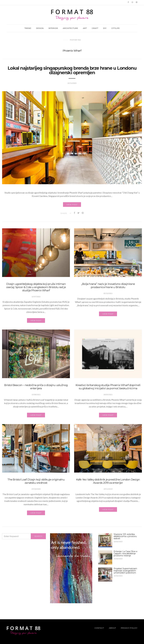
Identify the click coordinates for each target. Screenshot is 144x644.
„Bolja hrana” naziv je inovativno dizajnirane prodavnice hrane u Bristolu (108, 286)
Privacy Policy (129, 628)
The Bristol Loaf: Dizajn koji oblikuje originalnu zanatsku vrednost (36, 482)
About (112, 628)
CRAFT (95, 28)
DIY (105, 28)
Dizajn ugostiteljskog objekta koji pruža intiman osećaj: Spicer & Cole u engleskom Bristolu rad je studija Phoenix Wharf (36, 288)
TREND (28, 28)
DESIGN (40, 28)
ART (85, 28)
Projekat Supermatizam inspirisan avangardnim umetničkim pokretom (125, 571)
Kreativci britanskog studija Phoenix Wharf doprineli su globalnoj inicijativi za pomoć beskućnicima (108, 387)
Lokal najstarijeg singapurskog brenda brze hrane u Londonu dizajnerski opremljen (72, 70)
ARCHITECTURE (70, 28)
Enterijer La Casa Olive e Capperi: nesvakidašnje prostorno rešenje (126, 554)
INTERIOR (53, 28)
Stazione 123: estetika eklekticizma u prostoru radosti (125, 536)
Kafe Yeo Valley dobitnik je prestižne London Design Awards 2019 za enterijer (108, 482)
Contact (99, 628)
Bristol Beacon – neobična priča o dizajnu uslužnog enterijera (36, 387)
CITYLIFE (116, 28)
